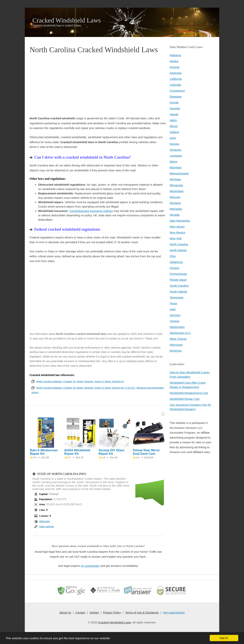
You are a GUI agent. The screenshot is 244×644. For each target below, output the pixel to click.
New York (176, 238)
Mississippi (177, 191)
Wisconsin (176, 345)
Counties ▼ (45, 516)
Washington (177, 327)
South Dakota (178, 292)
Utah (173, 309)
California (176, 79)
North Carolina (179, 244)
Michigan (175, 179)
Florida (174, 102)
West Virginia (178, 339)
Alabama (175, 55)
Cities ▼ (44, 510)
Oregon (174, 268)
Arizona (175, 67)
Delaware (176, 97)
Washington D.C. (180, 333)
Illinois (174, 126)
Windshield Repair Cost (185, 399)
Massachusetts (179, 173)
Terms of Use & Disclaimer (142, 612)
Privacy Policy (112, 612)
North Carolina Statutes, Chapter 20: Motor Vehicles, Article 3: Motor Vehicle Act (80, 381)
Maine (174, 162)
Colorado (175, 85)
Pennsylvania (178, 274)
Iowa (173, 138)
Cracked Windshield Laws (67, 20)
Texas (173, 303)
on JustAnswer (90, 566)
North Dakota (178, 250)
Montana (175, 203)
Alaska (174, 61)
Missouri (175, 197)
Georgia (175, 108)
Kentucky (176, 150)
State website (47, 527)
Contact (80, 612)
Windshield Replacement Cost (189, 393)
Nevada (175, 215)
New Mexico (177, 232)
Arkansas (176, 73)
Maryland (176, 167)
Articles (94, 612)
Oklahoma (176, 262)
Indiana (174, 132)
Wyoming (176, 351)
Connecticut (177, 91)
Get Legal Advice (174, 612)
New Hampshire (180, 221)
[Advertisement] (98, 85)
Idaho (173, 120)
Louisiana (176, 156)
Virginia (174, 321)
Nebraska (176, 209)
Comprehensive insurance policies (91, 211)
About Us (65, 612)
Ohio (173, 256)
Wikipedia (44, 521)
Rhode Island (178, 280)
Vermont (175, 315)
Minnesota (176, 185)
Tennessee (177, 297)
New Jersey (177, 227)
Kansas (174, 144)
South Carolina (179, 286)
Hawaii (174, 114)
